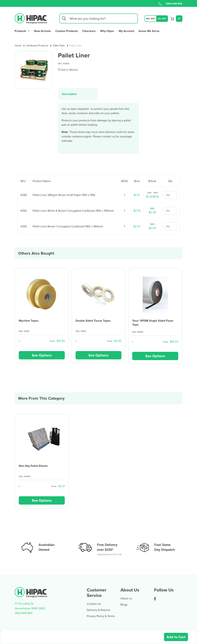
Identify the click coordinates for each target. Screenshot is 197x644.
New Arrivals (42, 31)
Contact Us (94, 604)
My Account (126, 31)
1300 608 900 (170, 4)
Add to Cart (176, 637)
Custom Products (67, 31)
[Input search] (99, 19)
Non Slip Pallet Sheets (33, 466)
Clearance (89, 31)
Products (22, 31)
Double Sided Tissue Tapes (93, 321)
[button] (68, 70)
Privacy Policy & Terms (101, 616)
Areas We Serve (149, 31)
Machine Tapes (29, 321)
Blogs (124, 604)
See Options (42, 355)
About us (126, 598)
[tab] (78, 94)
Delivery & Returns (98, 610)
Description (69, 94)
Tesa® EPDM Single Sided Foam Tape (153, 323)
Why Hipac (107, 31)
